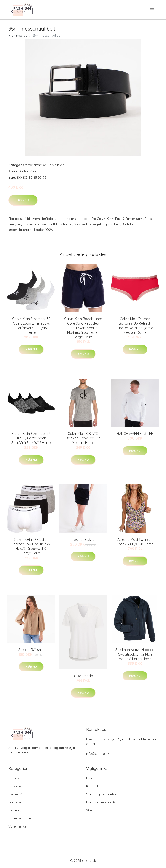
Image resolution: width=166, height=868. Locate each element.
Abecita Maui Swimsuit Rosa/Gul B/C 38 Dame (135, 542)
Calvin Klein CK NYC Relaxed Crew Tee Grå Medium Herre (83, 438)
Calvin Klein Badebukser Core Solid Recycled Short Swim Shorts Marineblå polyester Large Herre (83, 328)
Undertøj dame (20, 818)
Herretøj (15, 810)
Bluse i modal (83, 676)
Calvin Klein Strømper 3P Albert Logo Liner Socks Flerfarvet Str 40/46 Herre (31, 326)
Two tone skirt (83, 539)
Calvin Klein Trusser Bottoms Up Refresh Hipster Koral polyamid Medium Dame (135, 326)
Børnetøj (15, 794)
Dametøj (15, 802)
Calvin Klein (56, 165)
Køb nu (23, 200)
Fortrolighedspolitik (101, 802)
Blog (90, 778)
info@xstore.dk (98, 754)
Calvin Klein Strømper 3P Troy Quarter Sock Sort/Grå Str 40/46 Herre (31, 438)
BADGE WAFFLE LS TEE (135, 434)
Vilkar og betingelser (102, 794)
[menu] (152, 10)
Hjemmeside (18, 35)
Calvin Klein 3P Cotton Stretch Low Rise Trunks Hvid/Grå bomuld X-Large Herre (31, 546)
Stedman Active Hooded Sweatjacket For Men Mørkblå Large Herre (135, 654)
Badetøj (14, 778)
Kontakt (92, 786)
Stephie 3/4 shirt (31, 650)
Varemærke (37, 165)
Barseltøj (15, 786)
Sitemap (92, 810)
